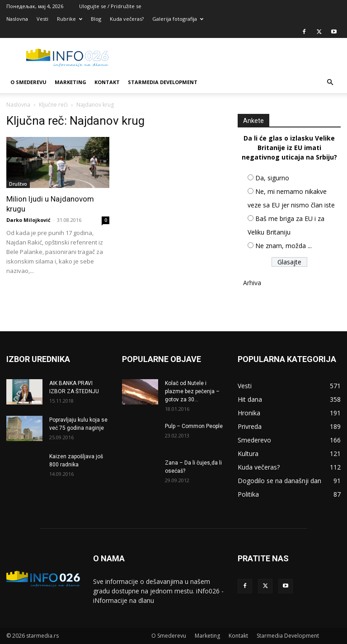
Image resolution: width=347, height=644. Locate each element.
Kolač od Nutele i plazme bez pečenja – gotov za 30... (192, 391)
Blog (96, 19)
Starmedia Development (163, 82)
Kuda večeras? (127, 19)
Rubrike (70, 19)
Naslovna (17, 19)
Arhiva (252, 283)
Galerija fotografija (178, 19)
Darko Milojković (28, 220)
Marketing (70, 82)
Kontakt (107, 82)
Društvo (18, 184)
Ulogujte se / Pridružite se (110, 6)
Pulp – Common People (194, 426)
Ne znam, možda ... (284, 246)
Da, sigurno (272, 178)
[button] (330, 82)
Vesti (42, 19)
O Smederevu (28, 82)
